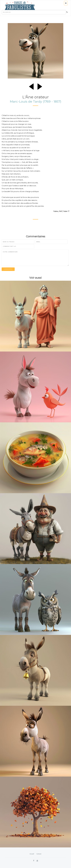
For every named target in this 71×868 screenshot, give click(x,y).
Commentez (8, 269)
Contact (39, 854)
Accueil (32, 854)
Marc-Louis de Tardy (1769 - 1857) (36, 101)
